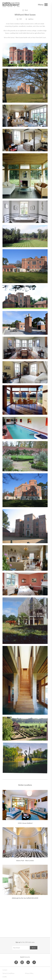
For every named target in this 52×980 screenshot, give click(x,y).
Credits (5, 977)
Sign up (34, 948)
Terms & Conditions (8, 973)
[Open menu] (43, 5)
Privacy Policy (29, 973)
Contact (5, 970)
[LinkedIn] (28, 962)
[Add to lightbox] (29, 19)
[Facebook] (16, 962)
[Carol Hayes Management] (11, 5)
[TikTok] (34, 962)
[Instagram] (22, 962)
